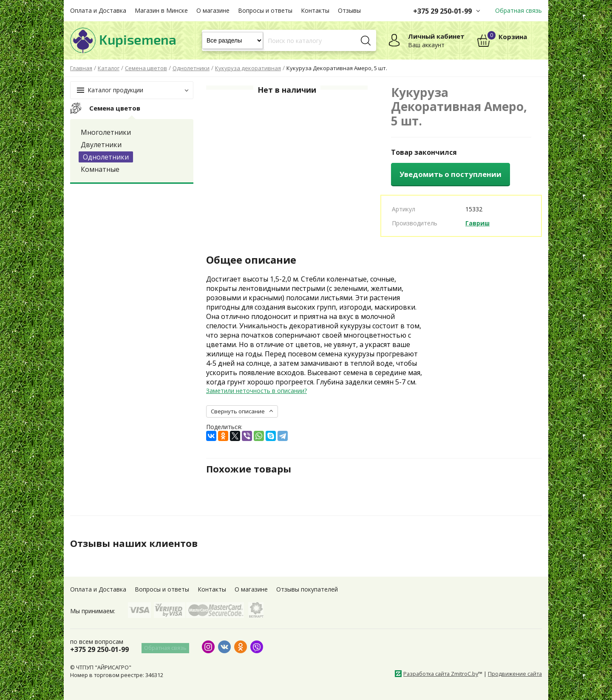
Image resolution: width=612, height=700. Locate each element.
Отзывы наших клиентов (138, 543)
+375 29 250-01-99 (442, 11)
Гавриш (478, 223)
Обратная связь (518, 10)
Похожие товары (251, 469)
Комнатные (100, 169)
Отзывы (349, 10)
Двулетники (101, 145)
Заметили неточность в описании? (256, 391)
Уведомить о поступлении (450, 174)
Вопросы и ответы (265, 10)
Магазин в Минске (161, 10)
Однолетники (106, 157)
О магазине (213, 10)
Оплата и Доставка (98, 10)
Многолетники (106, 132)
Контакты (315, 10)
